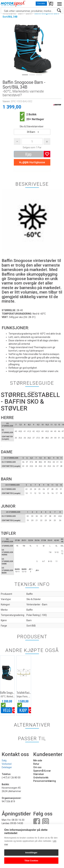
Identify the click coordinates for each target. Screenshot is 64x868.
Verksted (7, 764)
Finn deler (41, 3)
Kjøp (28, 154)
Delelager (7, 767)
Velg (7, 710)
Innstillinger (31, 853)
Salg (4, 760)
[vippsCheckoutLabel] (32, 162)
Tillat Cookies (31, 861)
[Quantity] (32, 141)
